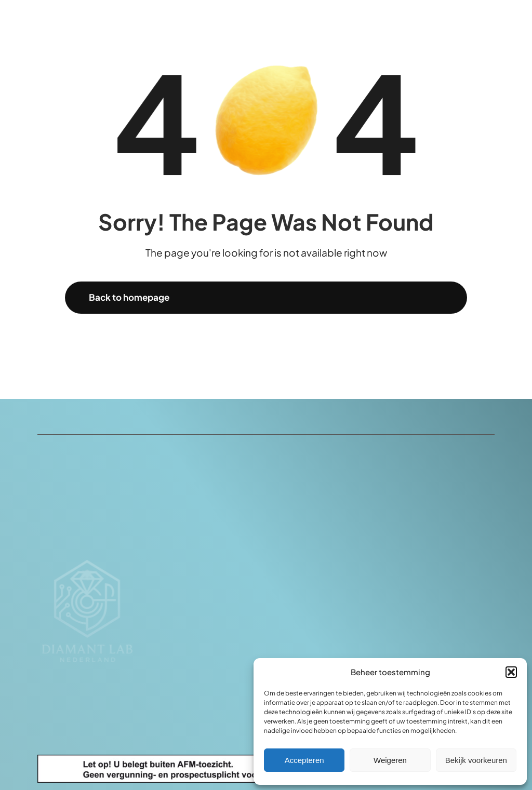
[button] (511, 672)
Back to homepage (129, 297)
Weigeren (390, 760)
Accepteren (304, 760)
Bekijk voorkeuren (476, 760)
